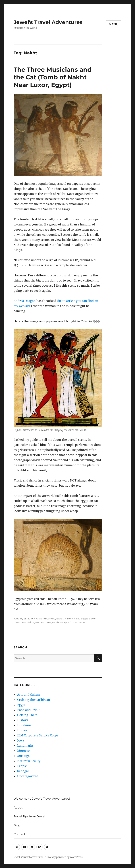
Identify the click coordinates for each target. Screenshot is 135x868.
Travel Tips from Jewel (29, 816)
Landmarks (25, 746)
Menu (114, 24)
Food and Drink (28, 710)
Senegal (23, 771)
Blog (17, 825)
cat (78, 619)
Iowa (21, 740)
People (22, 766)
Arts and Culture (46, 619)
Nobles (40, 622)
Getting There (27, 715)
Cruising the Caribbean (34, 700)
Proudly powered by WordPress (65, 857)
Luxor (92, 619)
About (18, 807)
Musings (23, 756)
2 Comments (78, 622)
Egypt (60, 619)
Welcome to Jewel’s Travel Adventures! (42, 799)
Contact (19, 834)
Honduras (24, 725)
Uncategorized (28, 776)
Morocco (23, 751)
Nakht (31, 622)
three (48, 622)
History (69, 619)
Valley (63, 622)
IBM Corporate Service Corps (38, 735)
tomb (55, 622)
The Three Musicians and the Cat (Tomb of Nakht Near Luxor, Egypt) (53, 77)
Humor (22, 730)
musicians (20, 622)
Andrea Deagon (25, 301)
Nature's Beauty (29, 761)
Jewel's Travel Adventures (48, 22)
